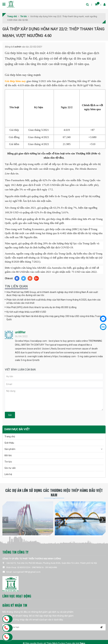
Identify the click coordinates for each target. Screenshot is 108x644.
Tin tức (8, 462)
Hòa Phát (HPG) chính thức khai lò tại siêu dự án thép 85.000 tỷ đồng (42, 307)
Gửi (10, 415)
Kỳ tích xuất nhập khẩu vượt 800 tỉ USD (26, 312)
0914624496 (51, 567)
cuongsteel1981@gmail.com (27, 572)
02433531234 (24, 567)
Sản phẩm (10, 449)
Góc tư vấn (10, 468)
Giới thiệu (9, 443)
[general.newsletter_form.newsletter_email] (54, 627)
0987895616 (38, 567)
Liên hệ (8, 474)
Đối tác (8, 455)
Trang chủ (10, 436)
